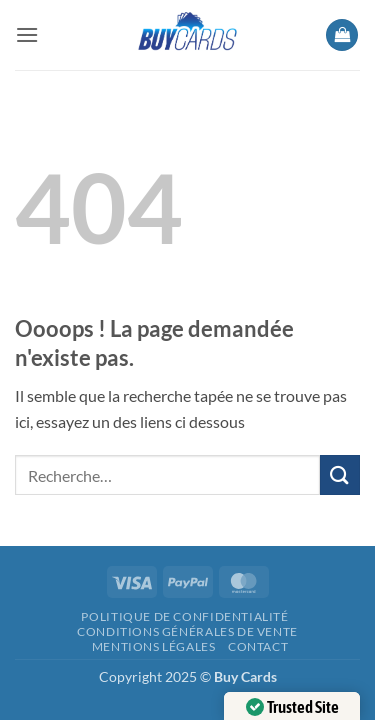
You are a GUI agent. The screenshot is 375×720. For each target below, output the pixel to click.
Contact (258, 646)
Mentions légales (154, 646)
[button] (27, 34)
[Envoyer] (340, 474)
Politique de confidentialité (184, 616)
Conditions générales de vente (187, 631)
